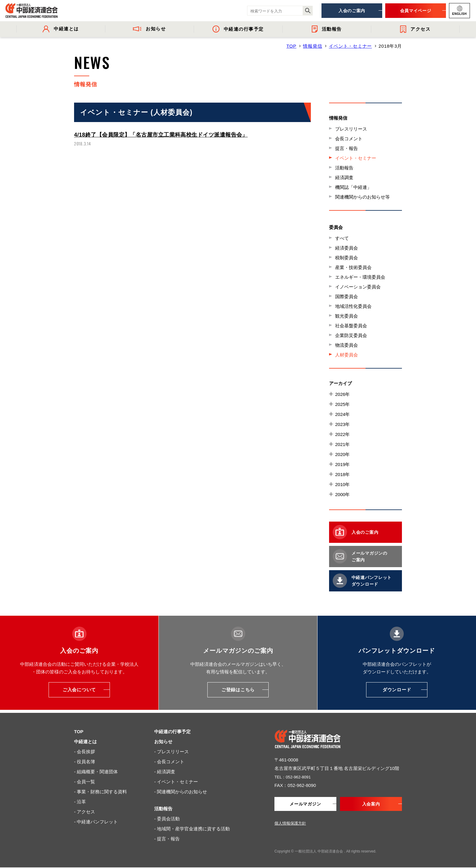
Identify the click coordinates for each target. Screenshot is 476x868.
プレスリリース (351, 129)
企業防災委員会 (351, 335)
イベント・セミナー (350, 46)
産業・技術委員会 (353, 267)
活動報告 (344, 168)
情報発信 (313, 46)
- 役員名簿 (85, 762)
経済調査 (344, 177)
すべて (342, 238)
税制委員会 (347, 258)
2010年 (342, 484)
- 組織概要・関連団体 (96, 772)
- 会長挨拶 (85, 752)
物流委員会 (347, 345)
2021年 (342, 444)
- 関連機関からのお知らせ (181, 792)
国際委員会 (347, 296)
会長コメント (349, 139)
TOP (291, 46)
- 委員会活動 (167, 819)
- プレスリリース (172, 752)
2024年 (342, 414)
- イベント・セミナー (176, 782)
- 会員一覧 (85, 782)
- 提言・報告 (167, 839)
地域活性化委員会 (353, 306)
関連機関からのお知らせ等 (362, 197)
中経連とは (85, 742)
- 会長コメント (169, 762)
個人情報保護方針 (290, 824)
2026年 (342, 394)
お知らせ (163, 742)
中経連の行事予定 (172, 732)
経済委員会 (347, 248)
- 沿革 (80, 802)
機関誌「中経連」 (353, 187)
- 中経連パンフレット (96, 822)
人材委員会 (347, 355)
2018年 (342, 474)
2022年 (342, 434)
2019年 (342, 464)
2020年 (342, 454)
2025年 (342, 404)
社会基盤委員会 (351, 326)
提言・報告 (347, 148)
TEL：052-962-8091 (295, 777)
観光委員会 (347, 316)
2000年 (342, 494)
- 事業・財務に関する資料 (100, 792)
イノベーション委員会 (358, 287)
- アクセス (85, 812)
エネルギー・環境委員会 (360, 277)
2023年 (342, 424)
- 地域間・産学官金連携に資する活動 (192, 829)
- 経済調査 (165, 772)
